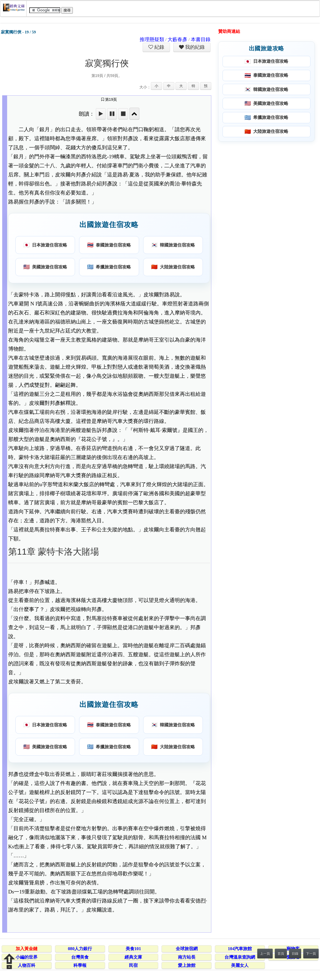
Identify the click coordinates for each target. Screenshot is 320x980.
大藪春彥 (177, 39)
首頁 (281, 954)
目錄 (295, 954)
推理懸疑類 (152, 39)
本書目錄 (201, 39)
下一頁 (311, 954)
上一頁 (265, 954)
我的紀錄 (194, 47)
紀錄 (159, 47)
